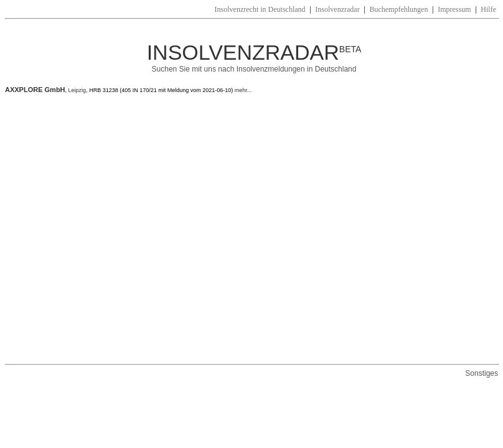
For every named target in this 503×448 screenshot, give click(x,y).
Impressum (454, 9)
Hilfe (488, 9)
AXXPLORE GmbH (35, 90)
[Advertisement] (117, 229)
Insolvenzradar (337, 9)
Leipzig (78, 90)
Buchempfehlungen (398, 9)
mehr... (242, 90)
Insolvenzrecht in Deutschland (260, 9)
